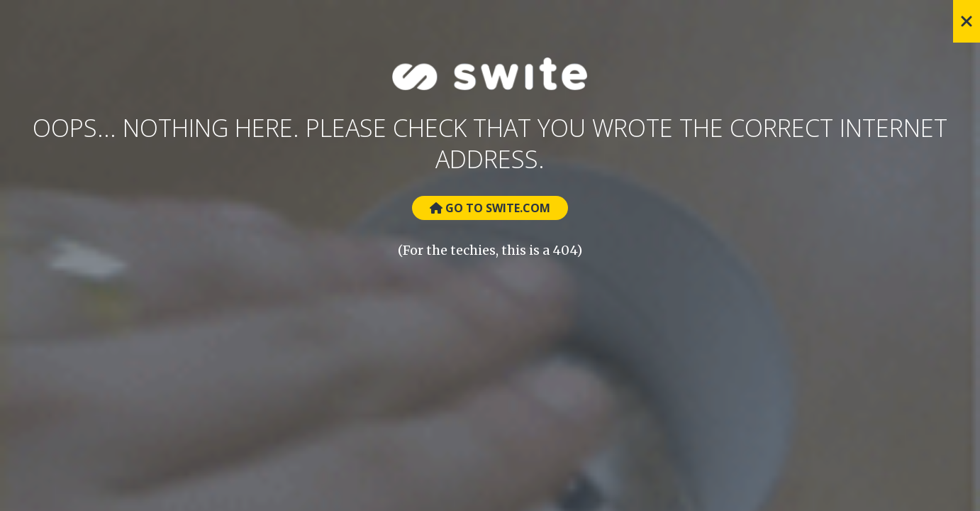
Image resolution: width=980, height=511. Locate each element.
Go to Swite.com (490, 208)
